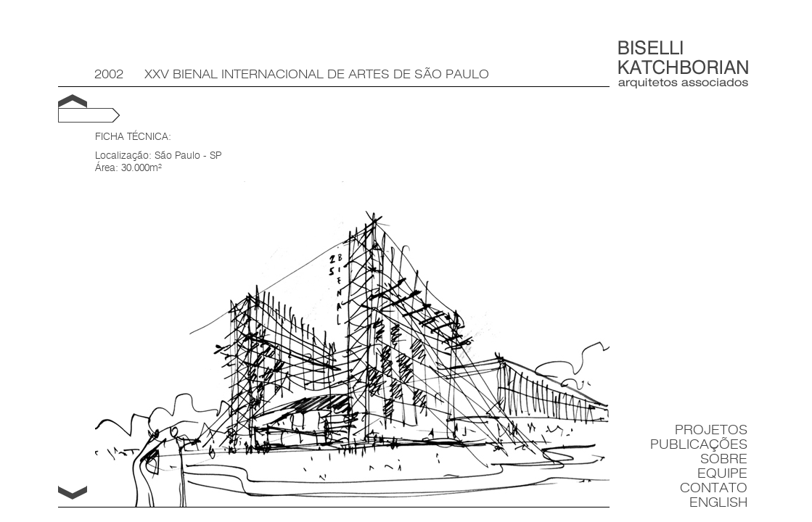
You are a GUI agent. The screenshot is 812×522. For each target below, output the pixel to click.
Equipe (722, 474)
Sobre (724, 459)
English (718, 503)
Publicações (699, 445)
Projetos (711, 430)
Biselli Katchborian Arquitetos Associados (683, 64)
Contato (714, 488)
